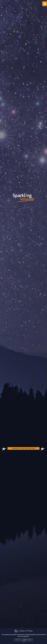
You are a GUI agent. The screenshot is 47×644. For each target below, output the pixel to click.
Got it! (18, 640)
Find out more (27, 640)
